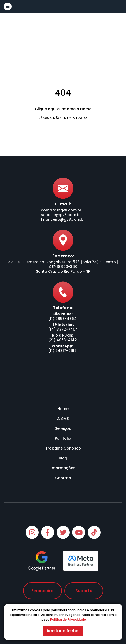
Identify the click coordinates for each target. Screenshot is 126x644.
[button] (8, 6)
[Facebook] (48, 532)
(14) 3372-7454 (63, 329)
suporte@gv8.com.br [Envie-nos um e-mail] (61, 215)
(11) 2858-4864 (62, 319)
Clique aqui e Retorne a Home (63, 109)
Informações (63, 468)
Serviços (63, 428)
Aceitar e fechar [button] (63, 631)
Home (63, 409)
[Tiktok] (94, 532)
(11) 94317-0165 (62, 351)
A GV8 (63, 419)
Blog (63, 458)
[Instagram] (32, 532)
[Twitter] (63, 532)
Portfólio (63, 438)
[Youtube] (79, 532)
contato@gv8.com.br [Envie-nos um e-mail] (61, 210)
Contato (63, 478)
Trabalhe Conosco (63, 448)
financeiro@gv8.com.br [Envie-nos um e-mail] (63, 219)
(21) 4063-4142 (62, 340)
